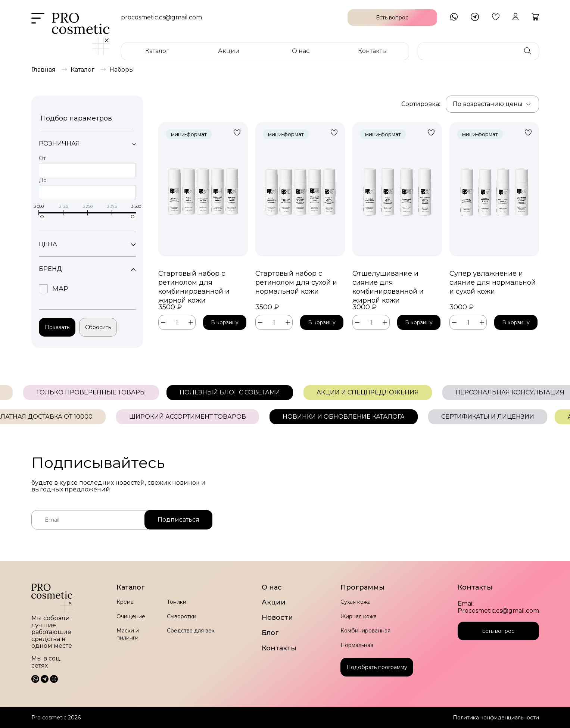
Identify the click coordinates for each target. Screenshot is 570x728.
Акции (229, 51)
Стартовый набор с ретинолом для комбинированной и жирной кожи (194, 283)
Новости (277, 618)
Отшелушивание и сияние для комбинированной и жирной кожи (388, 283)
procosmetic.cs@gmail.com (161, 18)
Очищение (131, 616)
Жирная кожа (359, 616)
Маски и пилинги (128, 634)
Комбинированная (365, 631)
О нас (301, 51)
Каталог (157, 51)
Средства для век (191, 631)
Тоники (177, 602)
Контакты (373, 51)
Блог (270, 633)
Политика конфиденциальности (496, 718)
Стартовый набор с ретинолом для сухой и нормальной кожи (296, 282)
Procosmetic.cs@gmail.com (498, 611)
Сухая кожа (356, 602)
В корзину (225, 322)
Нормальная (357, 645)
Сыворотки (182, 616)
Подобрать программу (377, 667)
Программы (362, 588)
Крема (125, 602)
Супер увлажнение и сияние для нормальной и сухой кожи (493, 282)
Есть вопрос (498, 631)
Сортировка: (421, 104)
